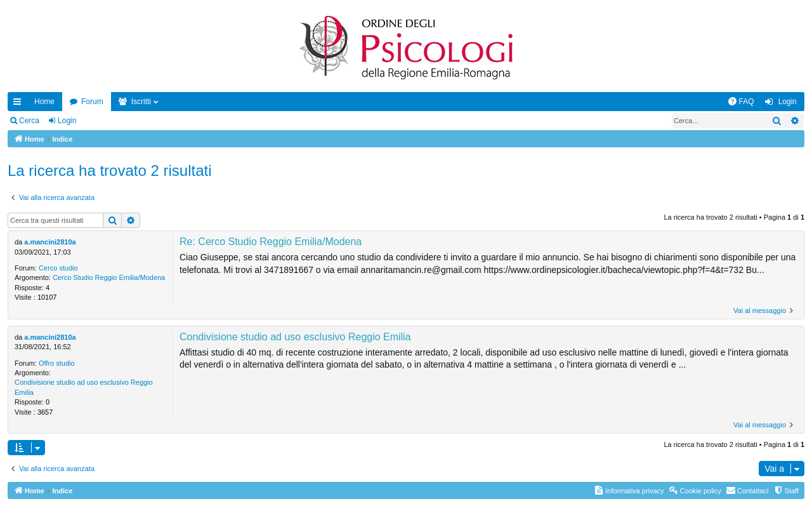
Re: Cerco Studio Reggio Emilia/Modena (271, 242)
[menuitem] (741, 102)
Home (44, 102)
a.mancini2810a (50, 242)
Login (67, 121)
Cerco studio (58, 268)
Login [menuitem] (788, 102)
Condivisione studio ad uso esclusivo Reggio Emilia (84, 387)
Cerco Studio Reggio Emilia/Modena (109, 277)
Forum (92, 102)
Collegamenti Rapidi (20, 104)
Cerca (29, 121)
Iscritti (141, 102)
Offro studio (57, 363)
